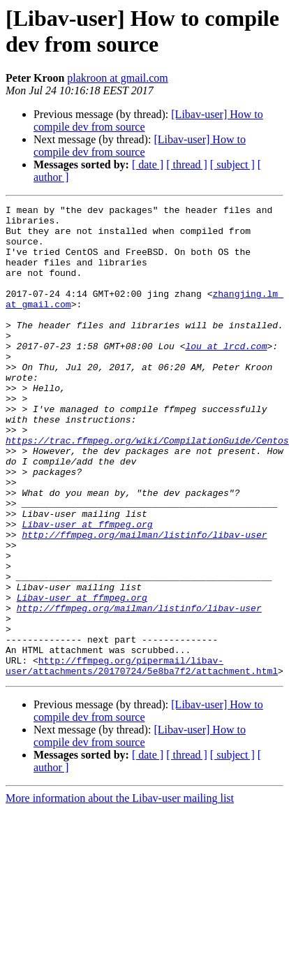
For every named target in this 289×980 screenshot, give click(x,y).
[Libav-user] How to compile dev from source (140, 146)
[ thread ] (187, 164)
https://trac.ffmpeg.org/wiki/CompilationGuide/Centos (147, 488)
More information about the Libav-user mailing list (120, 892)
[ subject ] (232, 164)
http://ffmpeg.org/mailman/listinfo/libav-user (144, 601)
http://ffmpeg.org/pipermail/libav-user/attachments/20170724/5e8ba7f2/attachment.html (142, 759)
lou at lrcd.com (226, 375)
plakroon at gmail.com (117, 78)
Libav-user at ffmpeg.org (87, 589)
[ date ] (148, 164)
